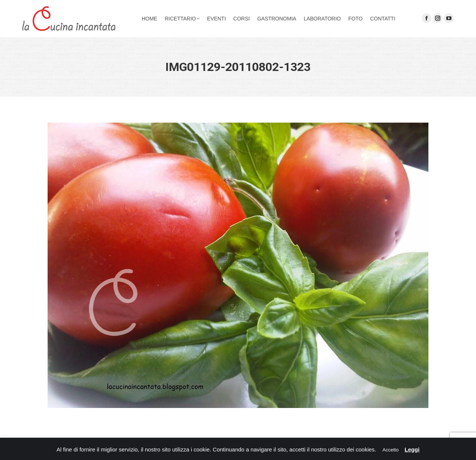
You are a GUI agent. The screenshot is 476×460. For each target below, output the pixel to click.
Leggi (412, 449)
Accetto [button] (391, 450)
